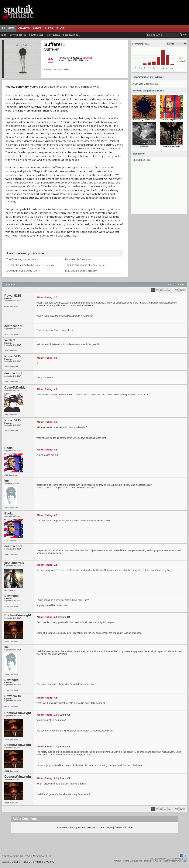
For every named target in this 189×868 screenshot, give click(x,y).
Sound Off (65, 617)
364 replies (83, 60)
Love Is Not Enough (171, 146)
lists (49, 28)
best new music (71, 35)
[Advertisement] (159, 190)
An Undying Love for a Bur (144, 120)
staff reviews (53, 35)
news (37, 28)
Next (183, 290)
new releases (36, 35)
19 (176, 290)
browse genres (18, 35)
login (4, 35)
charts (24, 28)
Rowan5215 (76, 58)
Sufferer (55, 44)
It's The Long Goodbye (172, 120)
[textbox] (163, 35)
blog (61, 28)
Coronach (144, 146)
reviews (8, 28)
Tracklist (66, 70)
